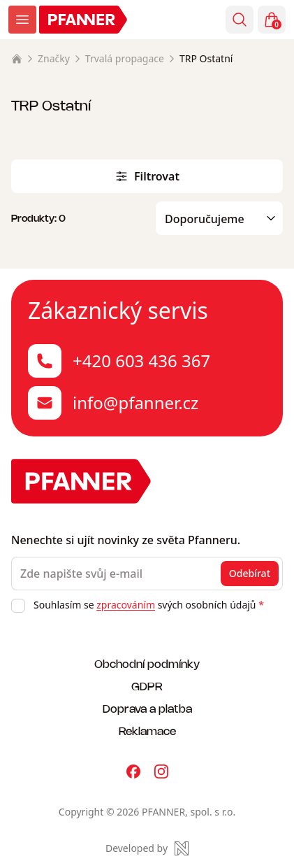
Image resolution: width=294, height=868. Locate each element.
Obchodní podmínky (147, 663)
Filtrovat (147, 176)
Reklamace (147, 731)
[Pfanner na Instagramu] (161, 771)
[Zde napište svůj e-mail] (147, 574)
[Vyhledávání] (240, 20)
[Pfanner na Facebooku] (133, 771)
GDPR (147, 686)
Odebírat (250, 573)
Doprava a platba (147, 708)
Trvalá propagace (125, 58)
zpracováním (126, 605)
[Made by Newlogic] (147, 848)
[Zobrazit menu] (22, 20)
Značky (54, 58)
